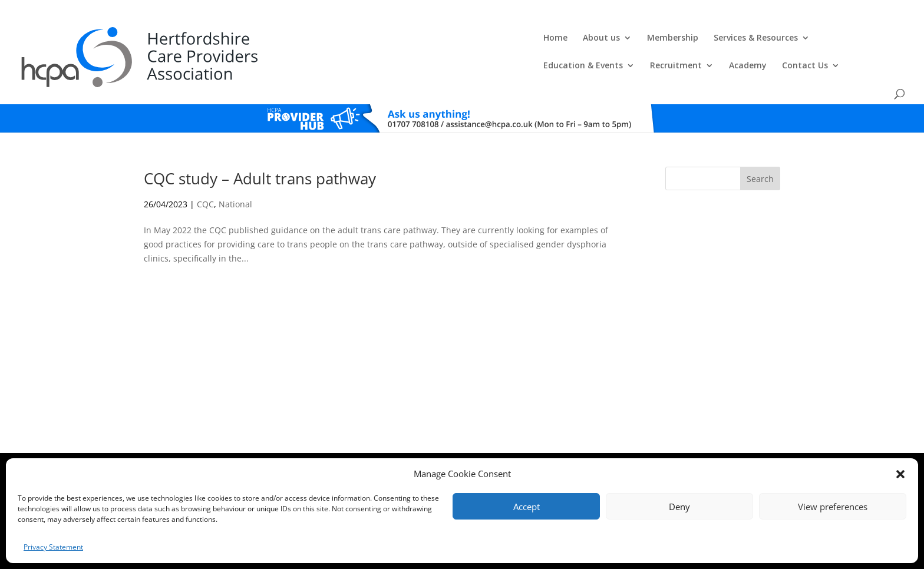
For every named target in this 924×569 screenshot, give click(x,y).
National (235, 176)
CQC (205, 176)
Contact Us (804, 39)
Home (273, 39)
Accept (527, 507)
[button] (900, 474)
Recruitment (675, 39)
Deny (679, 507)
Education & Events (582, 39)
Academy (747, 39)
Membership (390, 39)
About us (319, 39)
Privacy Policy (467, 447)
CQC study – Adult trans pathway (260, 150)
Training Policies (579, 447)
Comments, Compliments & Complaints (377, 447)
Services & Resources (473, 39)
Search (760, 150)
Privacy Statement (53, 547)
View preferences (833, 507)
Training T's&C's (521, 447)
